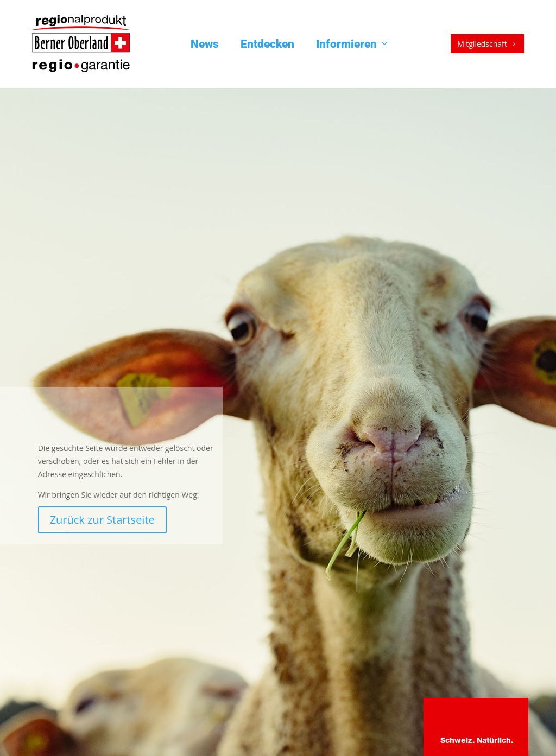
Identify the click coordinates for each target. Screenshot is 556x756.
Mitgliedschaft (487, 44)
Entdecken (267, 44)
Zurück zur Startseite (102, 520)
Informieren (353, 44)
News (205, 44)
